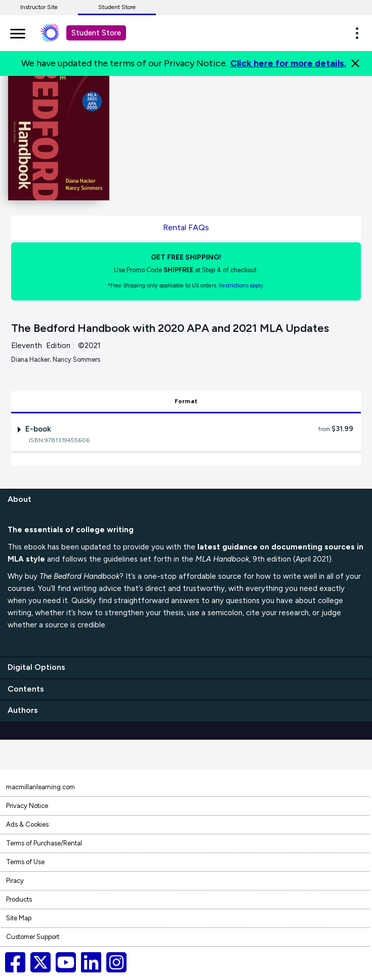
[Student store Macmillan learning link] (57, 33)
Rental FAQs (186, 227)
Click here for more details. (288, 63)
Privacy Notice (27, 806)
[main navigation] (18, 32)
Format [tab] (186, 401)
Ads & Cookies (27, 824)
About (19, 499)
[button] (360, 33)
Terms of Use (25, 862)
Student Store (117, 7)
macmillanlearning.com (40, 787)
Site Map (19, 918)
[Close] (355, 63)
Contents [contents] (26, 689)
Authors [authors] (23, 710)
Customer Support (33, 937)
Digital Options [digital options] (36, 667)
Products (19, 899)
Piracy (15, 881)
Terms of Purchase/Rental (44, 843)
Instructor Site (39, 7)
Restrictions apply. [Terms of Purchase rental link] (241, 286)
